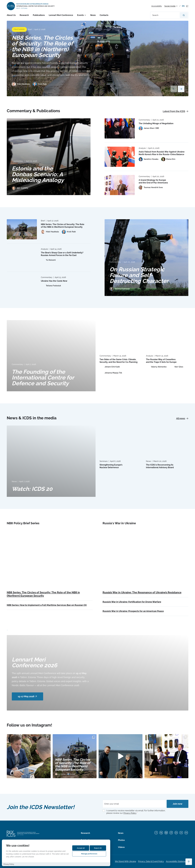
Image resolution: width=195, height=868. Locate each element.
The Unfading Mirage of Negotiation (156, 123)
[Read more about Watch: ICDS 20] (51, 461)
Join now (178, 804)
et (187, 6)
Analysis (142, 148)
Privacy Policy (130, 813)
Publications (39, 15)
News (93, 15)
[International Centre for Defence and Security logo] (31, 6)
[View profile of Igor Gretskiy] (20, 188)
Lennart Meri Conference (61, 15)
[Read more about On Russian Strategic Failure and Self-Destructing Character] (146, 258)
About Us (11, 15)
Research (24, 15)
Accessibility (157, 6)
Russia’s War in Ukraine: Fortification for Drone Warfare (132, 602)
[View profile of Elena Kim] (168, 159)
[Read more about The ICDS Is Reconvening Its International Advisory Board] (167, 441)
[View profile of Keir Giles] (176, 367)
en (183, 6)
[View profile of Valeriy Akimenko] (156, 367)
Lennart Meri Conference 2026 (34, 662)
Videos (121, 847)
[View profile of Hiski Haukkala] (21, 84)
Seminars (104, 461)
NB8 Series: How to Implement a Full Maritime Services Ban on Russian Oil (47, 605)
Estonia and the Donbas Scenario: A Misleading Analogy (38, 174)
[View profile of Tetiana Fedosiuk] (120, 289)
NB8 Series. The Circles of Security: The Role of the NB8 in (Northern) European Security (42, 46)
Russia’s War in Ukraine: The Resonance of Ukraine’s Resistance (142, 592)
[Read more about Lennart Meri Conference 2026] (98, 673)
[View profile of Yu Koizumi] (48, 260)
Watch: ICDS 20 (32, 489)
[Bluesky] (166, 833)
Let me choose (28, 857)
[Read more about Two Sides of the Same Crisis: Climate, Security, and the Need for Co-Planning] (121, 335)
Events (80, 15)
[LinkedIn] (176, 833)
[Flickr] (186, 833)
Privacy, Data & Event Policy (151, 861)
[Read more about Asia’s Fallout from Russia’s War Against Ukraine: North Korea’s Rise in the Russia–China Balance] (120, 157)
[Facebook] (156, 833)
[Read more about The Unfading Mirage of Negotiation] (120, 128)
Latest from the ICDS (176, 111)
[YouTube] (181, 833)
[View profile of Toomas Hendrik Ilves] (151, 188)
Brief (30, 29)
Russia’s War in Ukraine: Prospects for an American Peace (133, 611)
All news (182, 418)
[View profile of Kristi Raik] (40, 84)
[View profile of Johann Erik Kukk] (110, 367)
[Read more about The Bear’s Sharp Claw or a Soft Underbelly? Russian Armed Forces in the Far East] (22, 258)
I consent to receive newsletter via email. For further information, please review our (136, 812)
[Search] (184, 15)
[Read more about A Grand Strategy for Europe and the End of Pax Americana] (120, 185)
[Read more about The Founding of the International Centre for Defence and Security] (51, 356)
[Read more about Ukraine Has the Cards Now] (22, 286)
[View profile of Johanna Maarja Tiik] (111, 373)
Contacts (104, 15)
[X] (161, 833)
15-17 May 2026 (27, 696)
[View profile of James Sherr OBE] (149, 128)
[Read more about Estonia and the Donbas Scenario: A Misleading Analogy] (49, 157)
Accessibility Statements (177, 861)
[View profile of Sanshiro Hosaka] (148, 159)
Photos (121, 840)
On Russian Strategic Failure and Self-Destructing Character (139, 275)
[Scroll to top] (189, 862)
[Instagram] (171, 833)
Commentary (17, 161)
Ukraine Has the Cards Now (54, 281)
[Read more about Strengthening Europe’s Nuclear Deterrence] (121, 441)
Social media (170, 6)
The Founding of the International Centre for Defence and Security (43, 378)
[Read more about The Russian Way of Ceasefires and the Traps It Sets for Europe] (167, 335)
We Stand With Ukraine (125, 861)
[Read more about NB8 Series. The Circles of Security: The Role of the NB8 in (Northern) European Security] (98, 58)
